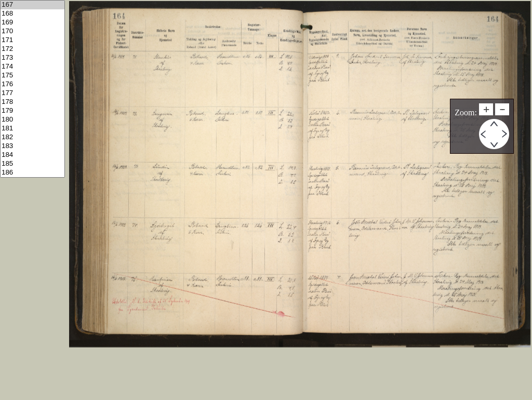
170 (32, 31)
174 (32, 67)
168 (32, 14)
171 (32, 40)
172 (32, 49)
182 (32, 137)
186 (32, 173)
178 (32, 102)
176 (32, 84)
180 (32, 120)
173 (32, 58)
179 (32, 111)
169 (32, 23)
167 (32, 5)
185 (32, 164)
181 (32, 129)
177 (32, 93)
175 (32, 76)
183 (32, 146)
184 (32, 155)
